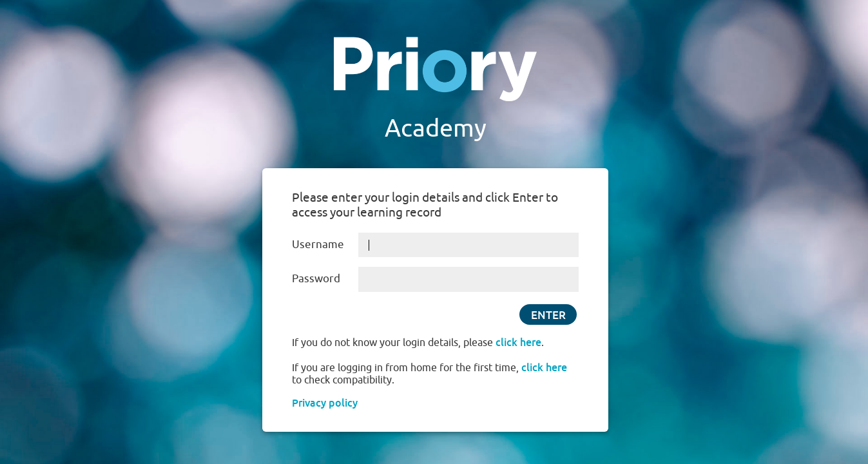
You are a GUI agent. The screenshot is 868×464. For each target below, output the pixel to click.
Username (318, 244)
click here (518, 342)
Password (316, 278)
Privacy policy (325, 403)
